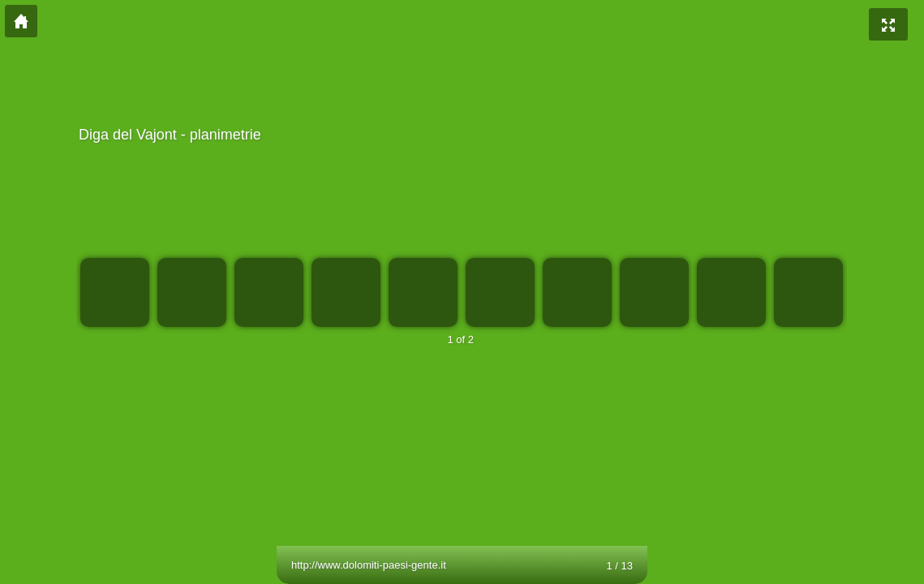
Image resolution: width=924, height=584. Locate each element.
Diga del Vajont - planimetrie (460, 135)
